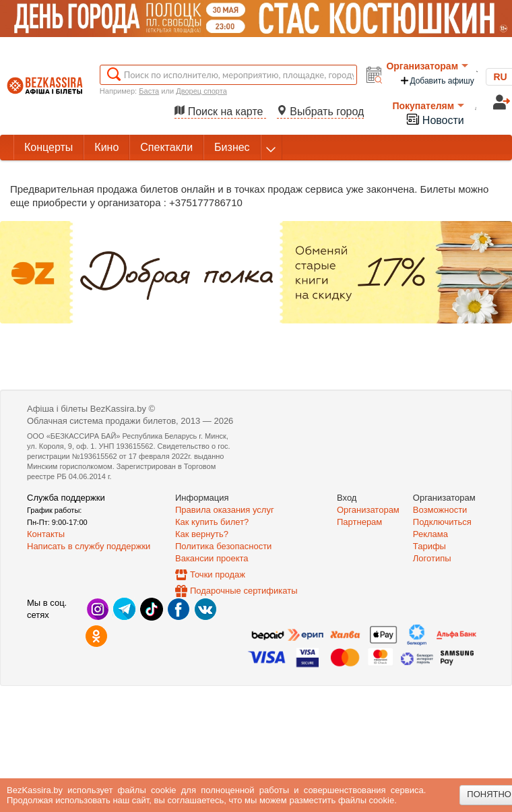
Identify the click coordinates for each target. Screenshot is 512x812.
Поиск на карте (220, 112)
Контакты (46, 534)
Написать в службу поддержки (89, 546)
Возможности (440, 510)
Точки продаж (218, 574)
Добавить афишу (437, 81)
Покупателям (428, 106)
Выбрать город (321, 112)
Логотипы (432, 558)
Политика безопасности (223, 546)
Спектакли (166, 147)
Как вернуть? (202, 534)
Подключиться (442, 522)
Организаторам (427, 66)
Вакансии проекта (212, 558)
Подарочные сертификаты (244, 591)
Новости (435, 119)
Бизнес (232, 147)
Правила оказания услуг (225, 510)
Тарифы (429, 546)
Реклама (430, 534)
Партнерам (359, 522)
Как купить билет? (212, 522)
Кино (106, 147)
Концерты (49, 147)
